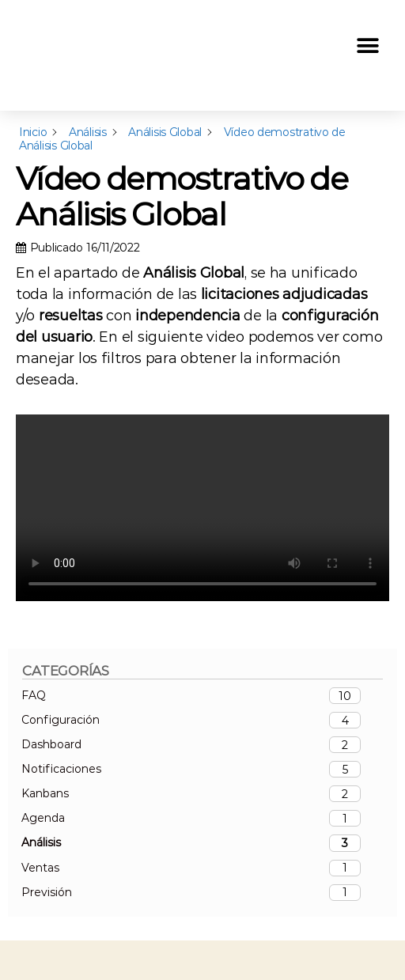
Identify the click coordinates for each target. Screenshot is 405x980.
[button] (367, 46)
